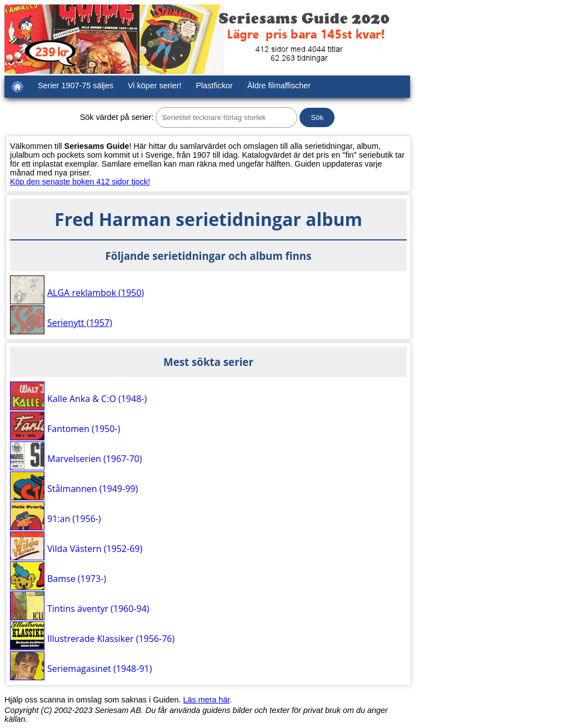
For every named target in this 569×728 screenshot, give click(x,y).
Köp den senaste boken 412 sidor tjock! (80, 182)
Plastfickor (214, 86)
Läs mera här (207, 700)
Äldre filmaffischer (279, 86)
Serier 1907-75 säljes (76, 86)
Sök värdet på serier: (117, 117)
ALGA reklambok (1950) (96, 293)
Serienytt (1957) (80, 323)
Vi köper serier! (155, 86)
